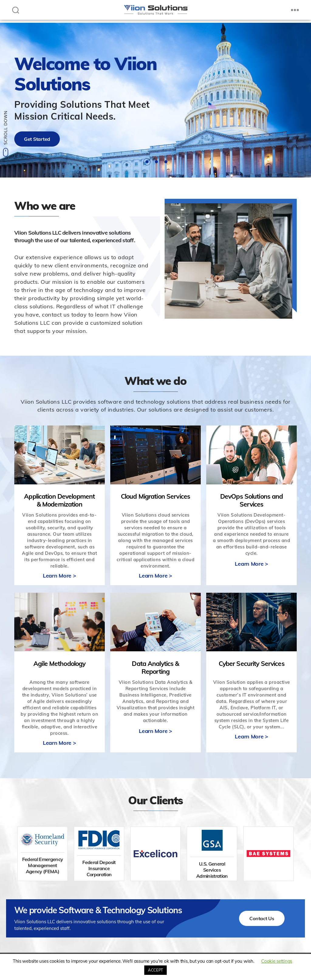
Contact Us (262, 918)
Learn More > (60, 576)
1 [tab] (147, 162)
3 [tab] (166, 162)
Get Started (37, 139)
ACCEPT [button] (155, 970)
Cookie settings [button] (277, 961)
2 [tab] (156, 162)
